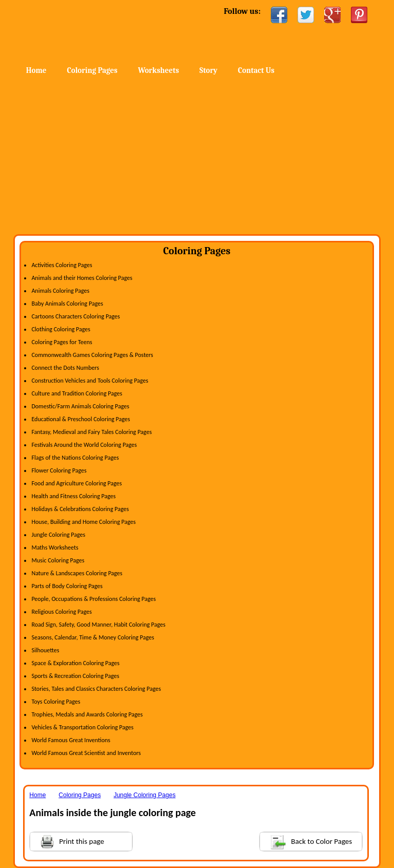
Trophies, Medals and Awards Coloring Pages (87, 714)
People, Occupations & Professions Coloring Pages (93, 599)
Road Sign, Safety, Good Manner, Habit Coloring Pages (98, 625)
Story (209, 70)
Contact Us (256, 70)
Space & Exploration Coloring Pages (75, 663)
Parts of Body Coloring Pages (67, 586)
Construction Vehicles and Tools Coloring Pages (90, 381)
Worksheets (159, 70)
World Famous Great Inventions (71, 740)
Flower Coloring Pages (59, 470)
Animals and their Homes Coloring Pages (82, 278)
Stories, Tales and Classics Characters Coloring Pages (96, 689)
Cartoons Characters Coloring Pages (75, 316)
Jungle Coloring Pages (58, 535)
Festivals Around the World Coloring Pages (84, 445)
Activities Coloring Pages (62, 265)
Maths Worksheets (55, 548)
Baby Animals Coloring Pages (67, 304)
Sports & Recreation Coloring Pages (75, 676)
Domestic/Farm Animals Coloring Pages (80, 406)
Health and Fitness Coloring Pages (73, 496)
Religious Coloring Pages (62, 612)
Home (97, 31)
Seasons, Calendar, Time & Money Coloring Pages (93, 637)
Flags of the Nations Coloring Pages (75, 458)
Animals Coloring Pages (60, 291)
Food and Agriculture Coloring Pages (76, 483)
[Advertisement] (197, 157)
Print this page (67, 841)
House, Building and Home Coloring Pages (83, 522)
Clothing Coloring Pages (61, 329)
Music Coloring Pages (58, 560)
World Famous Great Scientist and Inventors (86, 753)
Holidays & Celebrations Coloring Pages (80, 509)
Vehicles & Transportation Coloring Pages (82, 727)
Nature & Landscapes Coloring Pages (77, 573)
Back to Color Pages (306, 841)
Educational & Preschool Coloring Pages (81, 419)
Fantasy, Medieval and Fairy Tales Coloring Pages (91, 432)
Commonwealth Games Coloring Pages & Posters (92, 355)
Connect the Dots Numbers (65, 368)
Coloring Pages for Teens (62, 342)
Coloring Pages (92, 70)
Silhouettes (45, 650)
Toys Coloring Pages (56, 702)
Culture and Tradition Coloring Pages (77, 393)
